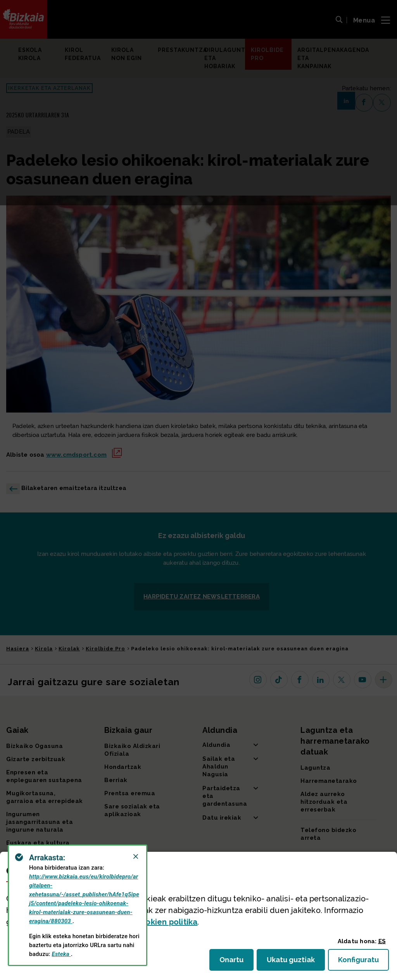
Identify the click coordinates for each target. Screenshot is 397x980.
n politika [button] (167, 922)
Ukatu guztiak (293, 962)
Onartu (236, 962)
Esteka (61, 954)
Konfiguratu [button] (363, 962)
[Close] (136, 856)
